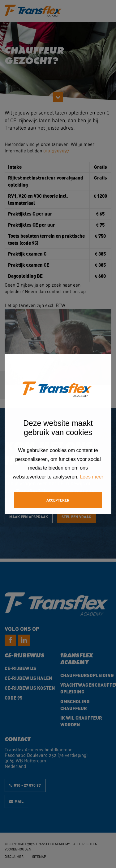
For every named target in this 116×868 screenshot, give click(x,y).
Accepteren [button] (58, 500)
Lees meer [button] (92, 477)
